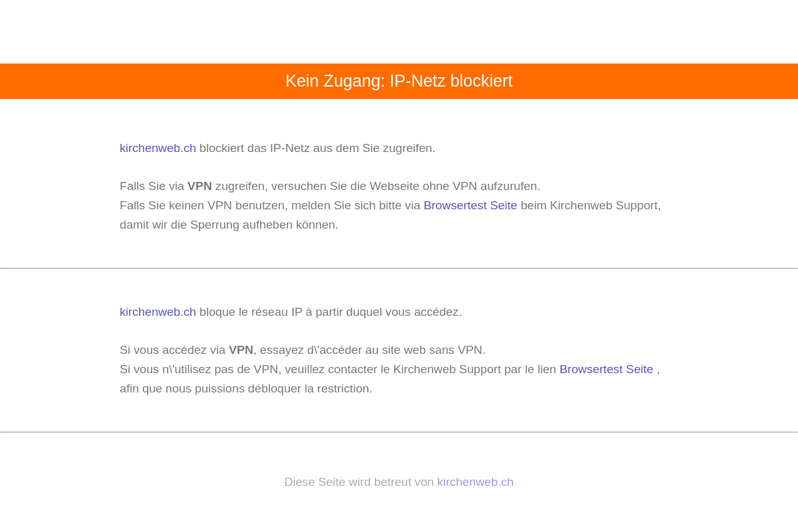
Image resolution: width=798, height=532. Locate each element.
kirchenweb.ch (160, 148)
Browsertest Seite (470, 205)
